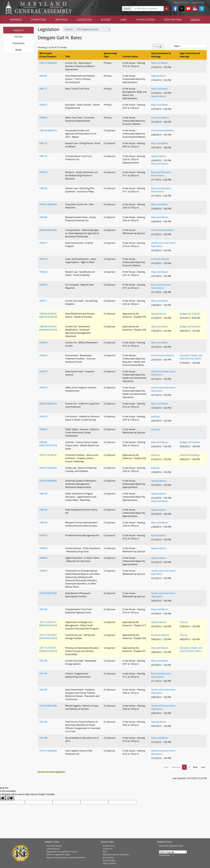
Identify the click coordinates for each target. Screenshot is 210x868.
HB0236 (43, 188)
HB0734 (43, 481)
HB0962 (43, 118)
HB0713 (43, 455)
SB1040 (52, 706)
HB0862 (43, 558)
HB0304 (43, 230)
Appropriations (159, 76)
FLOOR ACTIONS (145, 19)
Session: (69, 29)
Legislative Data (176, 846)
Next (195, 767)
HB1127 (43, 635)
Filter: (190, 46)
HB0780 (43, 510)
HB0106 (43, 130)
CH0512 (52, 445)
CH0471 (52, 648)
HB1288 (43, 738)
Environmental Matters (163, 130)
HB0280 (43, 217)
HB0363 (43, 285)
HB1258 (43, 706)
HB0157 (43, 63)
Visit (104, 852)
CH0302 (52, 638)
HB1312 (43, 751)
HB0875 (43, 105)
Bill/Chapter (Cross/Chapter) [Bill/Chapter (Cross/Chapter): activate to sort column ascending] (48, 55)
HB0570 (43, 371)
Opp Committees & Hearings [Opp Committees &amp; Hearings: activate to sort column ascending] (190, 55)
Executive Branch (54, 846)
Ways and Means (160, 63)
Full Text (18, 37)
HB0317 (43, 243)
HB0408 (43, 326)
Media (18, 50)
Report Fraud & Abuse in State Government (66, 857)
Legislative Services (181, 2)
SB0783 (52, 593)
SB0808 (52, 481)
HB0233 (43, 172)
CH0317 (52, 622)
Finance (184, 622)
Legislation (18, 30)
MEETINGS (62, 19)
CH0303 (52, 635)
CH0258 (52, 326)
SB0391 (52, 130)
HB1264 (43, 722)
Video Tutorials (109, 863)
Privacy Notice (109, 860)
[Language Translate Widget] (173, 852)
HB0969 (43, 571)
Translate (177, 855)
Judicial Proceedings (190, 455)
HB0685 (43, 442)
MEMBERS (16, 19)
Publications (19, 43)
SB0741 (44, 317)
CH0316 (52, 625)
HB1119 (43, 622)
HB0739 (43, 494)
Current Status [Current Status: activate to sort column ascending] (130, 57)
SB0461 (44, 651)
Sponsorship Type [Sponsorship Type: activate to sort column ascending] (110, 55)
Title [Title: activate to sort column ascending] (68, 57)
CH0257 (52, 330)
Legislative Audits (198, 2)
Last (203, 767)
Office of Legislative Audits (58, 854)
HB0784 (43, 523)
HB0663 (43, 429)
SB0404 (44, 330)
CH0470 (52, 651)
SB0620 (52, 468)
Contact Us (108, 849)
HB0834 (43, 548)
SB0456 (52, 751)
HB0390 (43, 314)
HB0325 (43, 272)
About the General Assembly (116, 854)
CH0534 (52, 317)
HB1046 (43, 609)
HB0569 (43, 355)
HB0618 (43, 416)
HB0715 (43, 468)
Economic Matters (160, 118)
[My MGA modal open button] (194, 9)
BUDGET (106, 19)
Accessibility (108, 857)
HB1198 (43, 661)
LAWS (123, 19)
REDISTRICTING (173, 19)
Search (127, 9)
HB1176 (43, 648)
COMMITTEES (39, 19)
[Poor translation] (10, 798)
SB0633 (44, 445)
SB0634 (44, 638)
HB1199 (43, 674)
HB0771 (43, 89)
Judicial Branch (53, 849)
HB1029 (43, 593)
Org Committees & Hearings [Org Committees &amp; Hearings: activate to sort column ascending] (161, 55)
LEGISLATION (84, 19)
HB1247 (43, 690)
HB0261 (43, 204)
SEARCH (195, 19)
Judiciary (155, 416)
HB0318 (43, 259)
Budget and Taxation (190, 314)
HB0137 (43, 143)
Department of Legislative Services (62, 852)
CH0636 (52, 455)
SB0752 (44, 625)
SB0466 (52, 63)
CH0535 (52, 314)
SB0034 (52, 204)
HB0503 (43, 343)
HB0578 (43, 404)
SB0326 (52, 230)
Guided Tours (109, 846)
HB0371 (43, 301)
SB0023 (52, 404)
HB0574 (43, 388)
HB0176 (43, 156)
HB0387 (43, 76)
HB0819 (43, 535)
